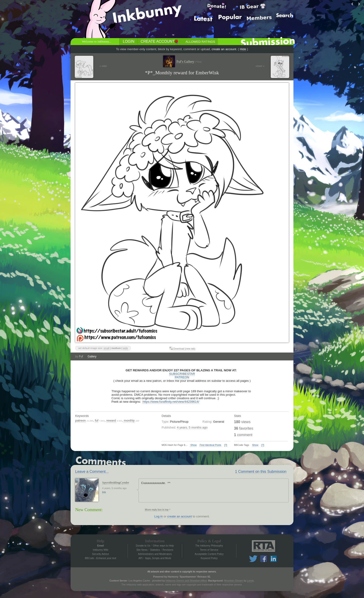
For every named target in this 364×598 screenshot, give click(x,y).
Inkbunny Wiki (101, 550)
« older (103, 66)
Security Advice (101, 554)
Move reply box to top (157, 510)
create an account (224, 49)
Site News (142, 550)
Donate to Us (143, 546)
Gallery (92, 356)
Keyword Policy (209, 558)
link (104, 492)
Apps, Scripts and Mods (158, 558)
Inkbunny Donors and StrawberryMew (186, 581)
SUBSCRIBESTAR (182, 374)
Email (101, 546)
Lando (250, 581)
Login (129, 41)
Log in (159, 516)
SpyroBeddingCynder (116, 482)
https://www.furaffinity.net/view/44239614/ (171, 402)
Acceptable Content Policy (209, 554)
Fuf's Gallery (189, 62)
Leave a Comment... (92, 472)
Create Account (158, 41)
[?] (226, 445)
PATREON (182, 377)
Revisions (168, 550)
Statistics (155, 550)
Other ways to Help (163, 546)
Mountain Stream (234, 581)
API (141, 558)
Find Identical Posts (210, 445)
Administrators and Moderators (155, 554)
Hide (243, 49)
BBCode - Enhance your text (100, 558)
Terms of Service (209, 550)
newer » (260, 66)
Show (193, 445)
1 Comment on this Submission (261, 472)
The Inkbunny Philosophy (209, 546)
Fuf (81, 356)
